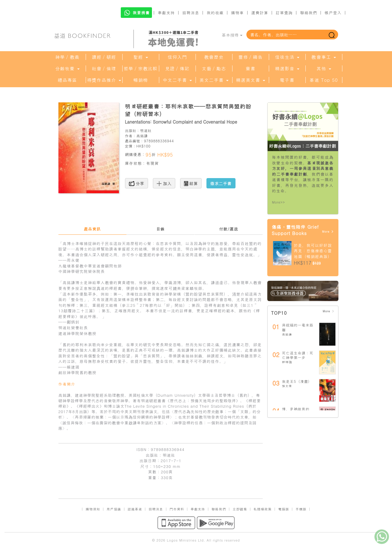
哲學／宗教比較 (141, 68)
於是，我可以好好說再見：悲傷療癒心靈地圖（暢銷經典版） (313, 251)
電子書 (287, 80)
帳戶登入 (333, 13)
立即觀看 (240, 509)
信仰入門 (177, 57)
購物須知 (93, 509)
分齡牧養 (67, 68)
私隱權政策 (263, 509)
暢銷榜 (141, 80)
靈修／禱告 (251, 57)
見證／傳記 (177, 68)
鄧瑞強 (287, 362)
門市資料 (177, 509)
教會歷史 (214, 57)
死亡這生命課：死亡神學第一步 (298, 355)
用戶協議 (114, 509)
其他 (324, 68)
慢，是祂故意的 (296, 409)
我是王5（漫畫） (297, 381)
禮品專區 (68, 80)
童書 (251, 68)
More (328, 232)
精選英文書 (250, 80)
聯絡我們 (308, 13)
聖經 (140, 57)
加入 (164, 183)
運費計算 (260, 13)
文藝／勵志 (214, 68)
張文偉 (287, 386)
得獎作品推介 (104, 80)
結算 (191, 183)
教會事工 (324, 57)
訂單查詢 (284, 13)
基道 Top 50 (324, 80)
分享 (137, 183)
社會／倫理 (104, 68)
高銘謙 (142, 136)
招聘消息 (191, 13)
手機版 (301, 509)
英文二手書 (214, 80)
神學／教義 (68, 57)
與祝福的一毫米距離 (298, 327)
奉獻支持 (166, 13)
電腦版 (284, 509)
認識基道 (135, 509)
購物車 (237, 13)
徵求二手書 (221, 183)
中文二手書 (177, 80)
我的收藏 (215, 13)
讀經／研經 (104, 57)
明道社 (146, 130)
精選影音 (287, 68)
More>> (279, 202)
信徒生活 (287, 57)
